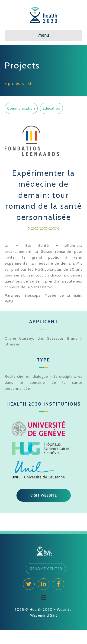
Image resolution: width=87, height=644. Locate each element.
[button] (44, 495)
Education (51, 108)
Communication (21, 108)
